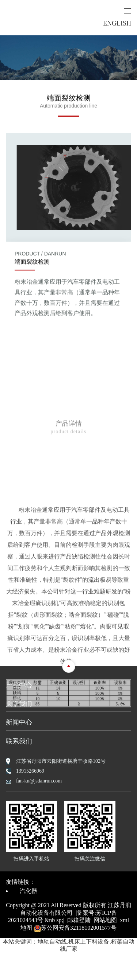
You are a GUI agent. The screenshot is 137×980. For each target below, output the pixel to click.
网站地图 (105, 920)
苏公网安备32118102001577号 (75, 928)
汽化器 (28, 891)
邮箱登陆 (79, 920)
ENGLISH (117, 23)
